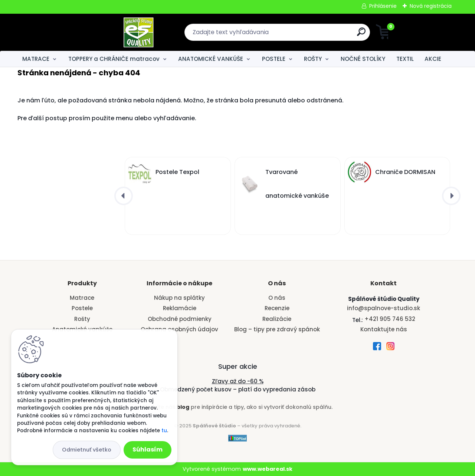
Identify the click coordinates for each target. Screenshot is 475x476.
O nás (277, 298)
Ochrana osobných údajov (179, 329)
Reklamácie (180, 308)
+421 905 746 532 (390, 319)
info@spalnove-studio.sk (384, 308)
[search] (310, 35)
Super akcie (238, 366)
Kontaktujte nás (384, 329)
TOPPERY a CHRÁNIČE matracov (114, 59)
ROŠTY (313, 59)
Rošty (82, 319)
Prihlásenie (383, 6)
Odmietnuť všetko (87, 450)
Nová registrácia (431, 6)
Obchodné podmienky (180, 319)
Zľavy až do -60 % (238, 381)
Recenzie (277, 308)
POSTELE (274, 59)
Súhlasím (148, 449)
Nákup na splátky (179, 298)
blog (183, 407)
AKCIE (433, 59)
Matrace (82, 298)
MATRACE (36, 59)
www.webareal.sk (268, 469)
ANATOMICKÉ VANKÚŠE (211, 59)
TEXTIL (405, 59)
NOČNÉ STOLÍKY (363, 59)
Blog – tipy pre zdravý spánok (277, 329)
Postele (82, 308)
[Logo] (63, 32)
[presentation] (124, 196)
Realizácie (277, 319)
